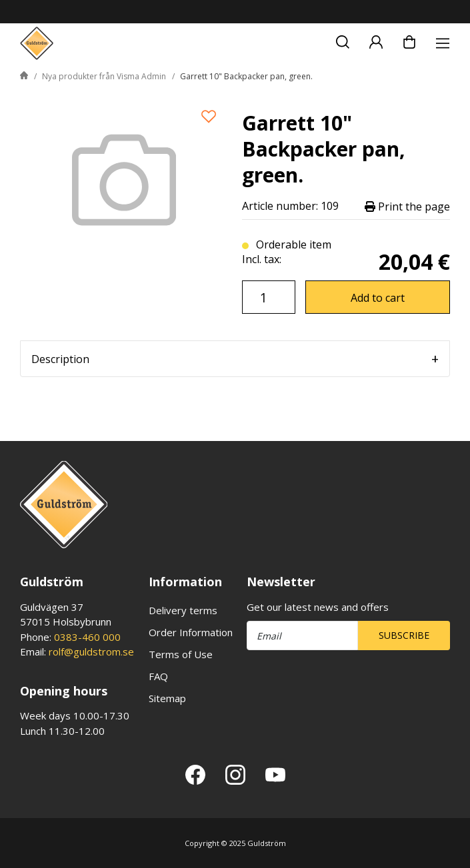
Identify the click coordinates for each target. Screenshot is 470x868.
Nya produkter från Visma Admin (104, 76)
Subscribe (404, 635)
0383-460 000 (87, 637)
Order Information (191, 632)
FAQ (158, 676)
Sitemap (167, 698)
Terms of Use (181, 654)
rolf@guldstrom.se (91, 651)
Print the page (407, 206)
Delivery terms (183, 610)
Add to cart (378, 298)
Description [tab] (60, 359)
